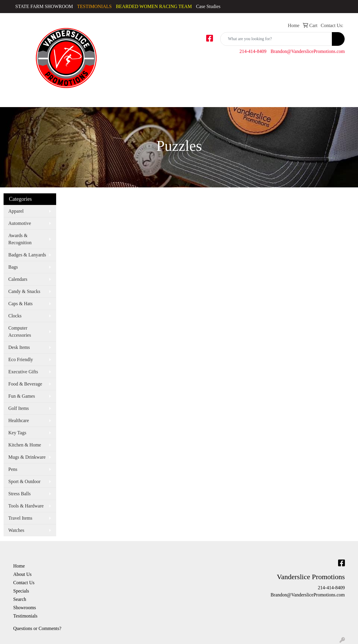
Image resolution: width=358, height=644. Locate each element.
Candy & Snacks (24, 291)
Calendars (18, 279)
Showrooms (25, 608)
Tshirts (269, 99)
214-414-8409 (253, 51)
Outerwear (176, 99)
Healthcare (19, 420)
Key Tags (17, 433)
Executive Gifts (23, 372)
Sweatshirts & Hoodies (234, 99)
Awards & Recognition (20, 239)
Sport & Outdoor (24, 481)
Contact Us (24, 583)
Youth (289, 99)
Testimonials (26, 616)
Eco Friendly (21, 359)
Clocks (15, 316)
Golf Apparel (145, 99)
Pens (13, 469)
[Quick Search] (276, 39)
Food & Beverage (25, 384)
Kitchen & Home (25, 445)
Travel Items (20, 518)
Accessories (21, 99)
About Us (23, 574)
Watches (16, 530)
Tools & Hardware (26, 506)
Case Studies (208, 6)
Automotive (20, 223)
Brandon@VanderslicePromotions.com (308, 51)
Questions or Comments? (37, 628)
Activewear (51, 99)
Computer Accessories (20, 332)
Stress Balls (19, 494)
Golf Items (19, 408)
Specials (21, 591)
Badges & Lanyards (27, 255)
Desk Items (19, 347)
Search (20, 599)
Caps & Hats (82, 99)
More (333, 99)
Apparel (16, 211)
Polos (198, 99)
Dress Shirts (113, 99)
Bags (310, 99)
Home (19, 566)
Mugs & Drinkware (27, 457)
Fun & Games (22, 396)
